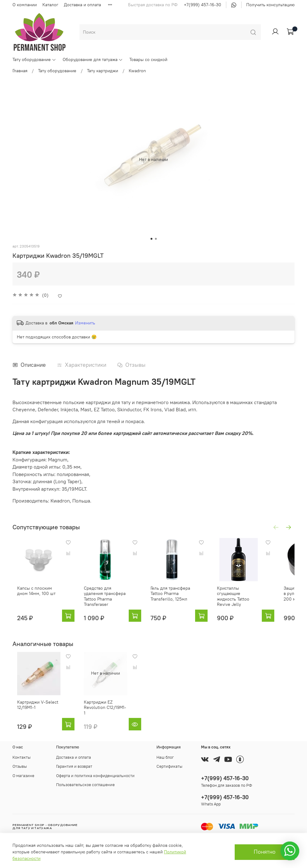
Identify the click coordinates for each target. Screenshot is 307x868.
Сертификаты (169, 766)
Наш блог (165, 757)
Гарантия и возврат (74, 766)
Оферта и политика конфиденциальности (95, 776)
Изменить (85, 323)
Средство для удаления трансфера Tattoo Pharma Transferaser (109, 599)
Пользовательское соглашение (85, 785)
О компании (25, 5)
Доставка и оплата (82, 5)
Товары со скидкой (148, 59)
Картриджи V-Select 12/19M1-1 (33, 712)
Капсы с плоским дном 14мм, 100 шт (36, 597)
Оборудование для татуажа (93, 59)
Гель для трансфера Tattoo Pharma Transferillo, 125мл (178, 599)
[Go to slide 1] (151, 239)
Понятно (265, 852)
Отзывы (20, 766)
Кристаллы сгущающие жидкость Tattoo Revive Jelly (254, 599)
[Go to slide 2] (156, 239)
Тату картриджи (103, 71)
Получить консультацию (270, 5)
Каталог (50, 5)
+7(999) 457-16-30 (203, 5)
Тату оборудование (34, 59)
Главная (20, 71)
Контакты (22, 757)
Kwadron (137, 71)
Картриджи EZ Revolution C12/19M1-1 (107, 712)
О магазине (23, 776)
